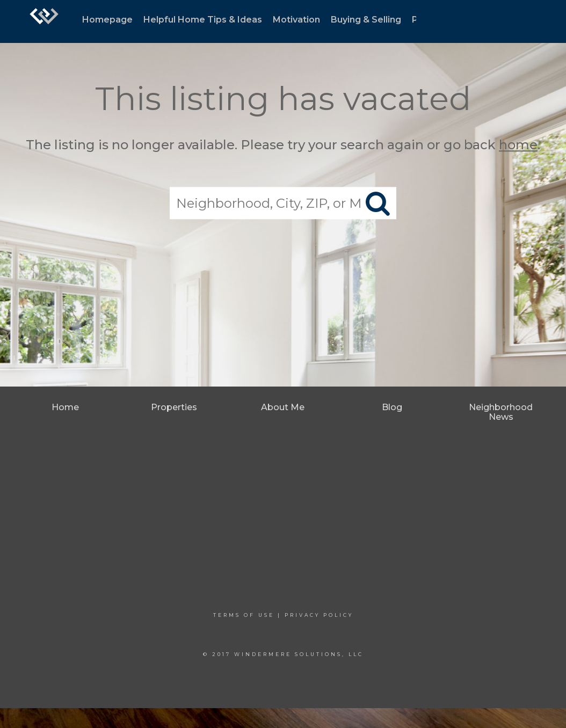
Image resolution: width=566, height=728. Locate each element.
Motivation (296, 20)
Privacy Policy (319, 615)
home (518, 145)
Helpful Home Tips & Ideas (203, 20)
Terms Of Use (244, 615)
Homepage (107, 20)
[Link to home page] (44, 21)
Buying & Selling (366, 20)
